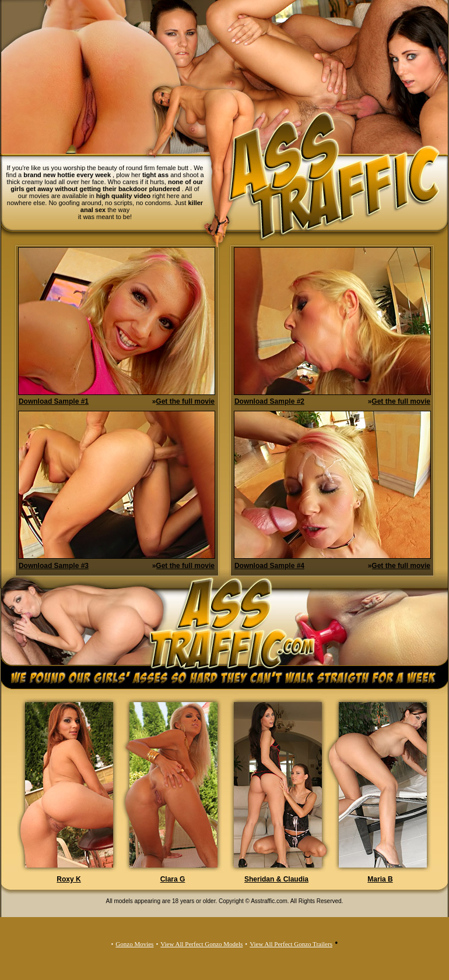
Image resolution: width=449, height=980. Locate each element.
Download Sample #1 (54, 401)
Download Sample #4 (269, 566)
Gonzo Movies (134, 944)
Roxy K (69, 879)
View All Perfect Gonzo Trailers (291, 944)
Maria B (380, 879)
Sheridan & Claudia (276, 879)
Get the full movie (185, 401)
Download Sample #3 (54, 566)
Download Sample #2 (269, 401)
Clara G (173, 879)
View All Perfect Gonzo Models (201, 944)
